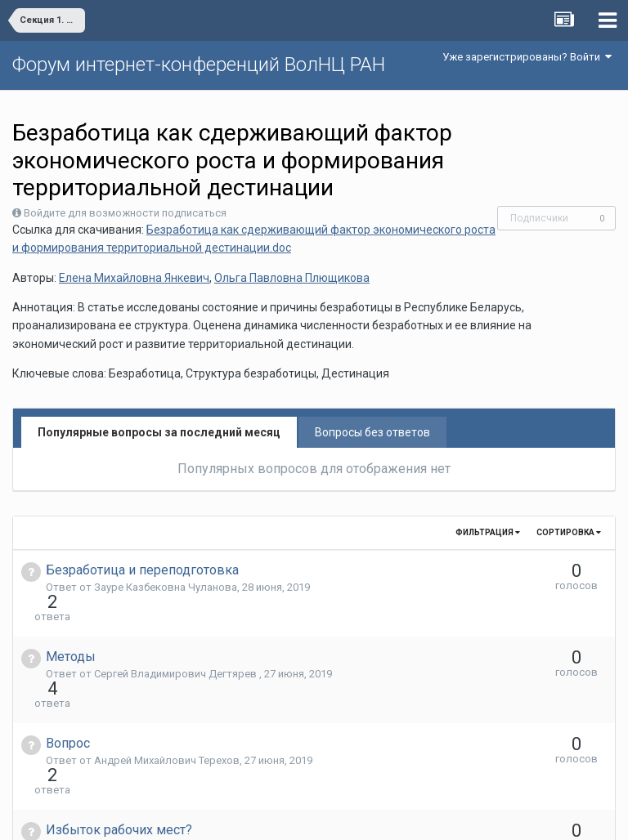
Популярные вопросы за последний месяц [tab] (159, 432)
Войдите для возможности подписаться (125, 213)
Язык (264, 815)
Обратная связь (339, 815)
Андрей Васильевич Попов (161, 759)
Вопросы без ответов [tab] (372, 432)
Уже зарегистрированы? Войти (527, 57)
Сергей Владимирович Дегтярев (177, 644)
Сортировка (569, 532)
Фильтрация (488, 532)
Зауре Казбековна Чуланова (166, 587)
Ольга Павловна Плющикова (292, 278)
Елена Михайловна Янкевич (134, 278)
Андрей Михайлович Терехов (167, 701)
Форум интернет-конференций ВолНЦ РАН (199, 65)
